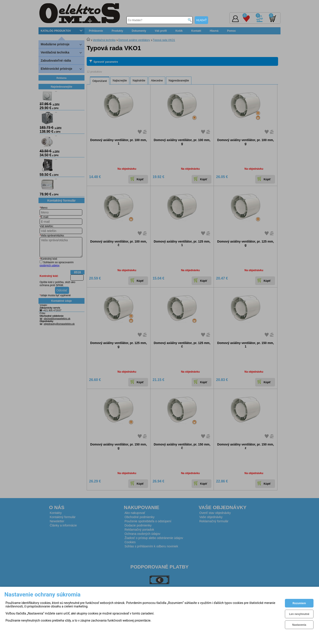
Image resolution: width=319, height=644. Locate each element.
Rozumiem (299, 603)
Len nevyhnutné (299, 614)
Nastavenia (299, 625)
